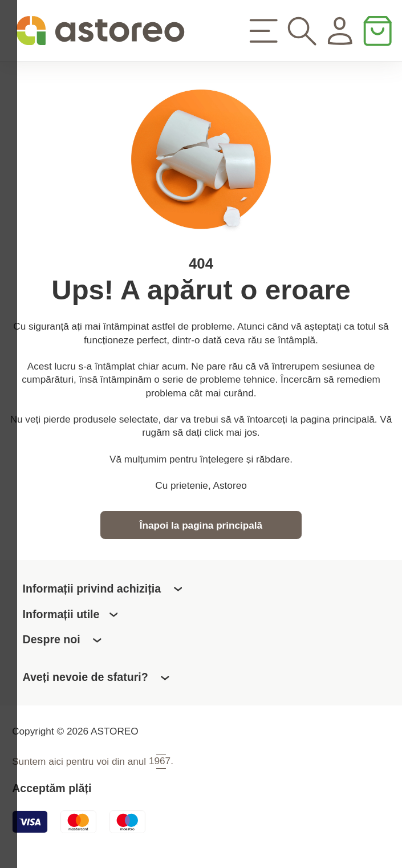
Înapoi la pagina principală (201, 530)
